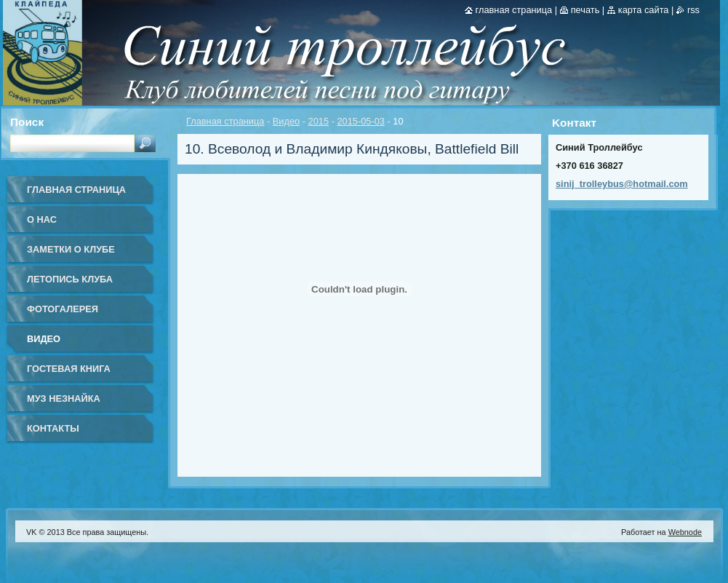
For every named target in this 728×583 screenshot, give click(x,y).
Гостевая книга (69, 369)
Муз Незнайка (64, 398)
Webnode (685, 532)
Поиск (27, 122)
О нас (42, 219)
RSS (693, 10)
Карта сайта (644, 10)
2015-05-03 (360, 121)
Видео (286, 121)
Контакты (53, 428)
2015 (319, 121)
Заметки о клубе (71, 249)
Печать (585, 10)
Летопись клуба (70, 279)
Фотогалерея (63, 309)
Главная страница (225, 121)
